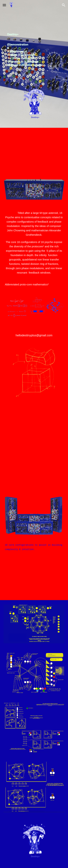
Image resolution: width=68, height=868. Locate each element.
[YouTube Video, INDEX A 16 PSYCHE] (34, 434)
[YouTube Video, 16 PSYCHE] (34, 149)
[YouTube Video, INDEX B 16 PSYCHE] (34, 477)
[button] (4, 5)
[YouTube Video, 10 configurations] (34, 575)
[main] (34, 249)
